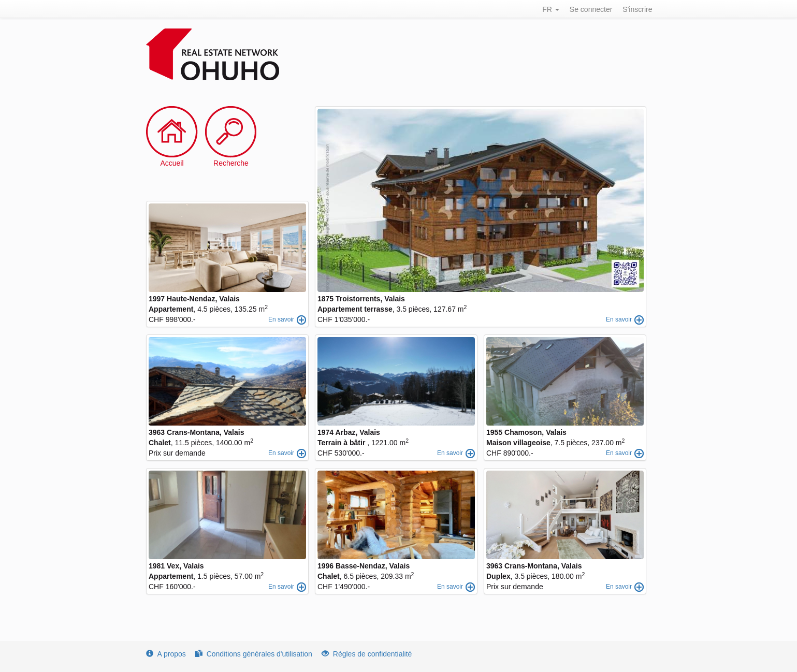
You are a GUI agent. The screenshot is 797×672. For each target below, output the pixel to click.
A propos (166, 654)
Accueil (172, 163)
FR (551, 9)
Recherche (231, 163)
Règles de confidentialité (367, 654)
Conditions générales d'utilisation (254, 654)
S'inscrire (637, 9)
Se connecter (591, 9)
